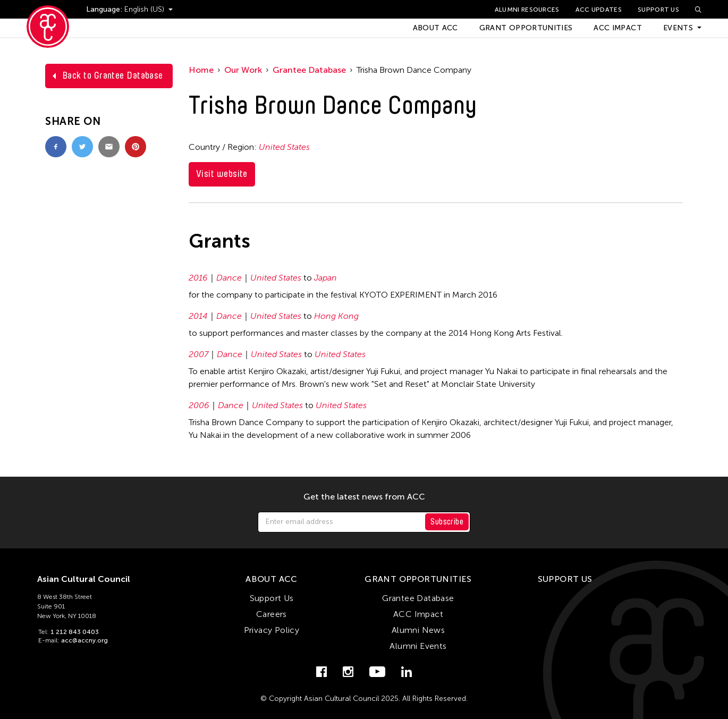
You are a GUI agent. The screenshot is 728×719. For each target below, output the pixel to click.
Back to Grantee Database (113, 75)
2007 (198, 354)
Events (678, 28)
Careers (272, 614)
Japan (325, 278)
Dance (229, 278)
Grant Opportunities (526, 28)
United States (284, 147)
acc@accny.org (84, 640)
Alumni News (418, 630)
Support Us (658, 10)
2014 (198, 316)
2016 (198, 278)
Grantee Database (309, 70)
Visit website (222, 174)
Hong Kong (336, 316)
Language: (105, 9)
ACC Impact (618, 28)
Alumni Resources (527, 10)
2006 (199, 405)
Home (201, 70)
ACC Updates (599, 10)
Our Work (243, 70)
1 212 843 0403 (75, 632)
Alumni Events (418, 646)
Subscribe (447, 522)
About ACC (435, 28)
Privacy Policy (272, 630)
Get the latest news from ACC (364, 497)
